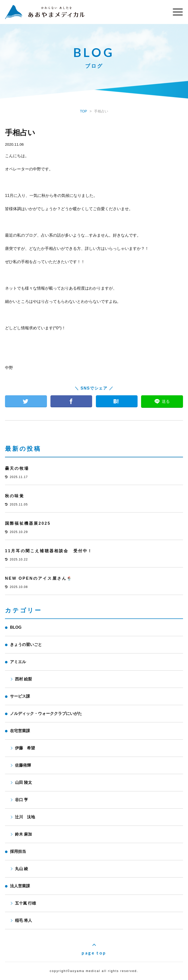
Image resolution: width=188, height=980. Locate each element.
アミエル (18, 662)
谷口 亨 (21, 800)
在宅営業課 (20, 731)
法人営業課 (20, 886)
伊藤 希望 (25, 748)
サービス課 (20, 696)
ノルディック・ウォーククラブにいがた (46, 714)
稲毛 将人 (23, 920)
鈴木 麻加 (23, 834)
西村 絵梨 (23, 679)
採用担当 (18, 851)
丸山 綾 (21, 869)
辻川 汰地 (25, 817)
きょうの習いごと (26, 645)
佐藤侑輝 (23, 765)
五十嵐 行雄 (25, 903)
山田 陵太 (23, 782)
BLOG (16, 627)
